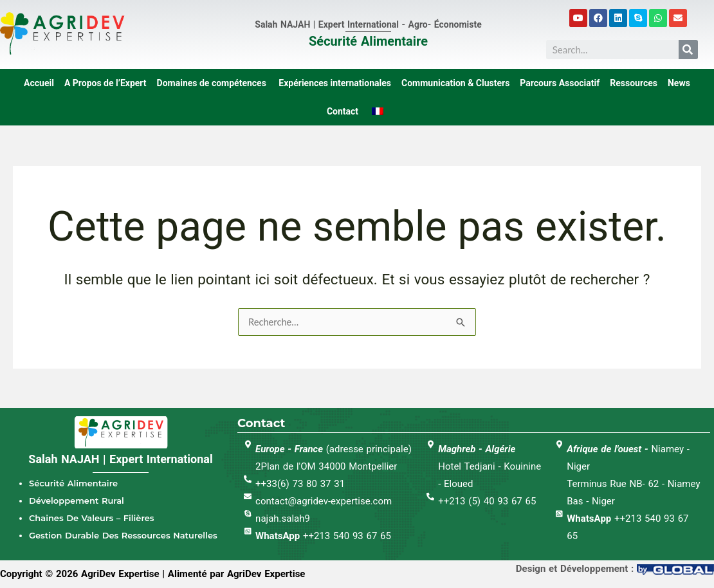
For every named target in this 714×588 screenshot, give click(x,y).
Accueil (39, 83)
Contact (343, 111)
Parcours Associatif (560, 83)
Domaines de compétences (212, 83)
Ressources (634, 83)
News (679, 83)
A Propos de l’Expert (105, 83)
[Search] (688, 50)
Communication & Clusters (455, 83)
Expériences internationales (334, 83)
